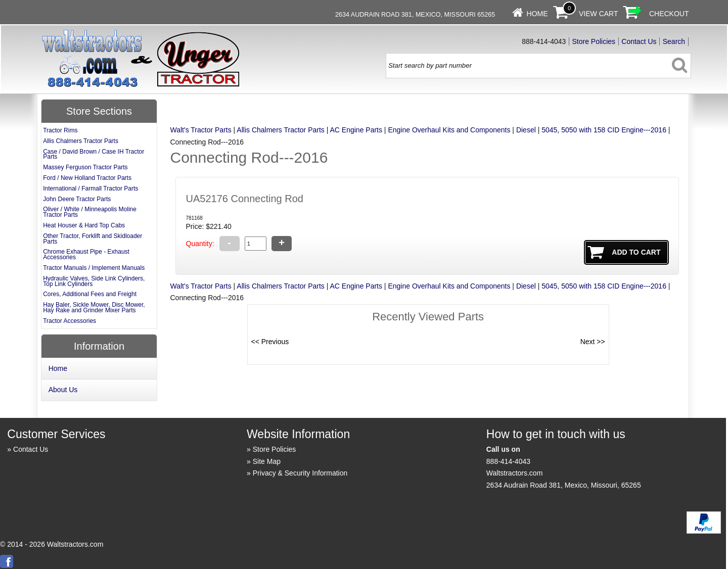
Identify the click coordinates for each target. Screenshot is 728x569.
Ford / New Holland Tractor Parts (87, 178)
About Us (63, 390)
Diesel (526, 130)
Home (537, 14)
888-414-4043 (508, 461)
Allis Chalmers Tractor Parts (280, 130)
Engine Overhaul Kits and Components (449, 130)
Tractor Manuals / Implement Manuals (94, 268)
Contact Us (639, 41)
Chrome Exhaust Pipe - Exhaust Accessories (86, 254)
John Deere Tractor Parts (77, 199)
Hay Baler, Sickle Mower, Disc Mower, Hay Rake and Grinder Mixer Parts (94, 307)
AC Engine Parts (356, 130)
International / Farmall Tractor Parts (90, 188)
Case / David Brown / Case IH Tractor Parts (94, 154)
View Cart (599, 14)
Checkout (669, 14)
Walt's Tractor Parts (201, 130)
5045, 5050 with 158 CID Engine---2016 (604, 130)
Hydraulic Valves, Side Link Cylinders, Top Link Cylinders (94, 281)
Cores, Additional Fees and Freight (90, 294)
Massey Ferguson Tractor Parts (85, 167)
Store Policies (594, 41)
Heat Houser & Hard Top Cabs (84, 225)
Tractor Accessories (70, 321)
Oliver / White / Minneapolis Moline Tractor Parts (90, 212)
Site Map (267, 461)
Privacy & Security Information (300, 473)
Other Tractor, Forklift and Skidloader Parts (93, 239)
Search (674, 41)
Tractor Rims (60, 130)
